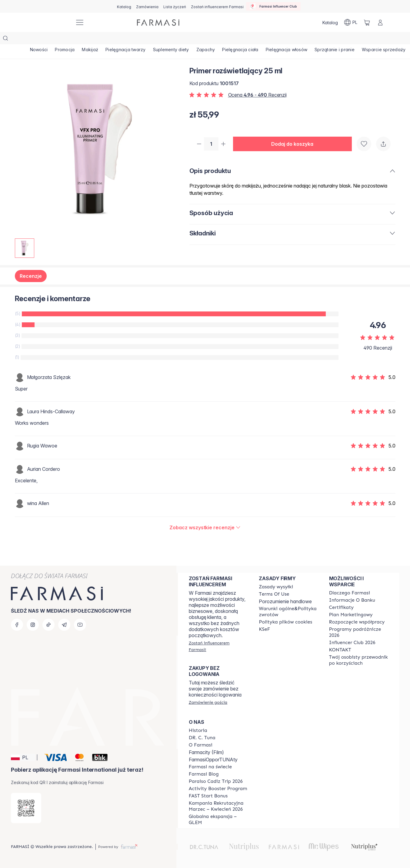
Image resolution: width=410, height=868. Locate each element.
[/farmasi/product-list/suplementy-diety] (197, 39)
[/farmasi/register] (147, 6)
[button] (295, 132)
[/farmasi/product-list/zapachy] (237, 39)
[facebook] (17, 625)
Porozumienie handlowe (285, 601)
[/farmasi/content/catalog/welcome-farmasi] (359, 660)
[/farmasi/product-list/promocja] (73, 39)
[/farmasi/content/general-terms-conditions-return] (288, 612)
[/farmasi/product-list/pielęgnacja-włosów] (329, 39)
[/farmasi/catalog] (124, 6)
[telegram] (64, 625)
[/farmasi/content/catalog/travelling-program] (359, 632)
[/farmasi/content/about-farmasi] (350, 593)
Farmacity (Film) (206, 752)
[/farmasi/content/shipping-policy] (276, 587)
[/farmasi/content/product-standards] (342, 607)
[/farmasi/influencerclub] (273, 6)
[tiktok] (48, 625)
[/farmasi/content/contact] (340, 650)
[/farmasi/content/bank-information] (352, 600)
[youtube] (80, 625)
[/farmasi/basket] (367, 22)
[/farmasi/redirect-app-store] (26, 808)
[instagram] (33, 625)
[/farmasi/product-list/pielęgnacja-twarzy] (145, 39)
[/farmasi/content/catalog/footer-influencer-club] (352, 643)
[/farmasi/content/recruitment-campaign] (218, 806)
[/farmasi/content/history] (198, 730)
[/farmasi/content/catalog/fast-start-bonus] (208, 796)
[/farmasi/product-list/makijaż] (104, 39)
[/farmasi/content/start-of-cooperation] (357, 622)
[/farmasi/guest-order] (208, 702)
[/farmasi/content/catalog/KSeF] (264, 629)
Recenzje (31, 264)
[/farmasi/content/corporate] (210, 767)
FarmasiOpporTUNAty (213, 760)
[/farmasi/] (48, 23)
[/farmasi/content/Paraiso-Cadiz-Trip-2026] (216, 781)
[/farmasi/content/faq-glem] (218, 820)
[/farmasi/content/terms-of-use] (274, 594)
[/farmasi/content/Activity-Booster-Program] (218, 789)
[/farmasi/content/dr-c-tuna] (202, 738)
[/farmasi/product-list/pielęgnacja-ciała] (277, 39)
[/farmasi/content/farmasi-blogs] (204, 774)
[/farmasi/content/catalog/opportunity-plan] (351, 615)
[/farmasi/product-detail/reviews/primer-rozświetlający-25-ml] (205, 515)
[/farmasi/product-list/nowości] (42, 39)
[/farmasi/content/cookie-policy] (285, 622)
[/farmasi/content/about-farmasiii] (201, 745)
